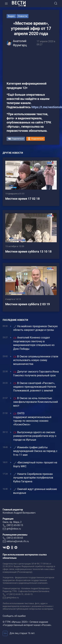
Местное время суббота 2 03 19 (28, 304)
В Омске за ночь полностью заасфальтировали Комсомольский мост (36, 402)
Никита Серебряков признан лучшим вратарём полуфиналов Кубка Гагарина (33, 478)
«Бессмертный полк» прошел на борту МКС (35, 464)
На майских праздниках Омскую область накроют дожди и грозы (35, 328)
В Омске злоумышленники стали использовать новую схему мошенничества (36, 360)
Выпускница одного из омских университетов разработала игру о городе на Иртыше (35, 436)
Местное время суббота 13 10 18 (28, 251)
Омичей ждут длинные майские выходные (35, 491)
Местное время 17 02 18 (22, 199)
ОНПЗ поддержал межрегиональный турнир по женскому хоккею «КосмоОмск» (32, 419)
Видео (11, 16)
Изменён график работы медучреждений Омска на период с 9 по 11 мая (35, 451)
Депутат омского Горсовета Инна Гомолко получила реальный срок (36, 373)
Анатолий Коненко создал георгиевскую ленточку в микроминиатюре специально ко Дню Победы (34, 343)
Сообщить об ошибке (14, 616)
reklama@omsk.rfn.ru (18, 541)
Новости (22, 16)
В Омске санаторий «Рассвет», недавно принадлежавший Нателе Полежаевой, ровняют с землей (35, 387)
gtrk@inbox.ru (14, 529)
